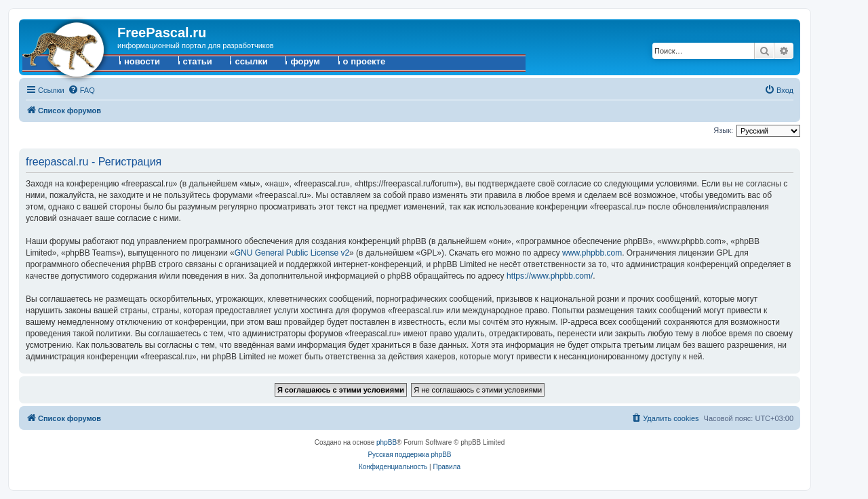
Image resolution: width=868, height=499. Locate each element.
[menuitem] (81, 90)
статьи (198, 61)
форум (305, 61)
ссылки (251, 61)
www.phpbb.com (592, 253)
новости (142, 61)
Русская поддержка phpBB (409, 455)
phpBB (387, 442)
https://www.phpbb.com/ (550, 276)
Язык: (723, 130)
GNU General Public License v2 (292, 253)
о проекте (364, 61)
